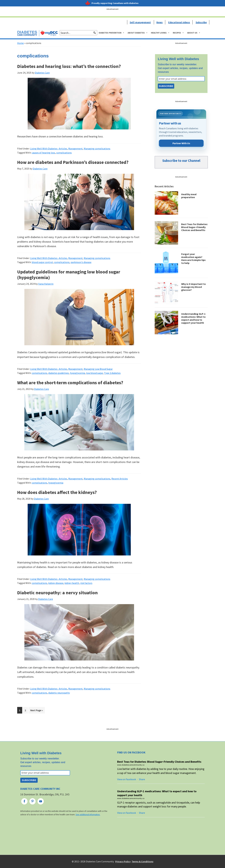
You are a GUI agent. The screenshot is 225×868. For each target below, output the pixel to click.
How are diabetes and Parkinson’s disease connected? (73, 162)
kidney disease (56, 583)
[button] (95, 33)
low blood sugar (95, 373)
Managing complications (97, 149)
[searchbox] (78, 33)
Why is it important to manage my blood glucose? (194, 287)
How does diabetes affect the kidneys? (57, 492)
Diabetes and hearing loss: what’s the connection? (69, 66)
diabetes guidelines (59, 373)
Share (142, 779)
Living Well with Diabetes (178, 59)
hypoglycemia (77, 373)
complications (64, 153)
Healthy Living (160, 33)
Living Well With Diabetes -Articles (49, 149)
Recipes (178, 33)
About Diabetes (138, 33)
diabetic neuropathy (59, 693)
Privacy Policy (123, 861)
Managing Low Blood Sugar (98, 369)
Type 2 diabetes (112, 373)
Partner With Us (181, 143)
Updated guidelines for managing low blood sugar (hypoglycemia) (69, 275)
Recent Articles (120, 479)
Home (20, 43)
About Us (194, 33)
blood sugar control (42, 262)
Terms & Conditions (142, 861)
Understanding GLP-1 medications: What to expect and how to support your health (193, 318)
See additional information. (88, 815)
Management (75, 149)
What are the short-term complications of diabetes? (70, 383)
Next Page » (37, 711)
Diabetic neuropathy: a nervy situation (57, 593)
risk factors (86, 583)
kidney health (72, 583)
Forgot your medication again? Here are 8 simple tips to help (193, 259)
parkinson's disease (81, 262)
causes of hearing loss (43, 153)
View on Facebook (127, 779)
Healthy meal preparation (189, 196)
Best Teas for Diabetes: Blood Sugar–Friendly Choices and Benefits (195, 227)
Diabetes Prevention (112, 33)
